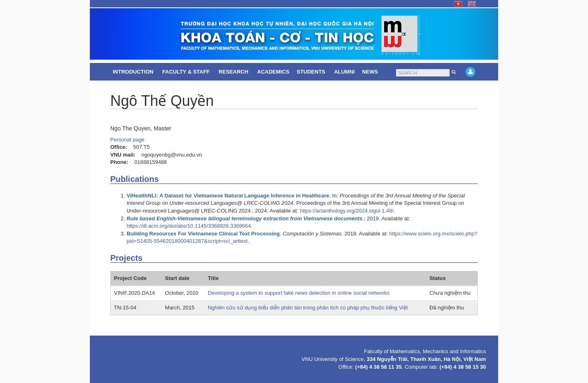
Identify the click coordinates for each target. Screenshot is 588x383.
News (371, 72)
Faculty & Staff (187, 72)
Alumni (344, 72)
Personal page (127, 140)
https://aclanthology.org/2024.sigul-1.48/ (347, 211)
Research (234, 72)
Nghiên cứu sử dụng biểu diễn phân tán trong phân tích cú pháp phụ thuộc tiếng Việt (308, 308)
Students (312, 72)
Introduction (134, 72)
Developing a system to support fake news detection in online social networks (299, 293)
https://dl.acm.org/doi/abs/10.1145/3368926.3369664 (189, 226)
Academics (273, 72)
